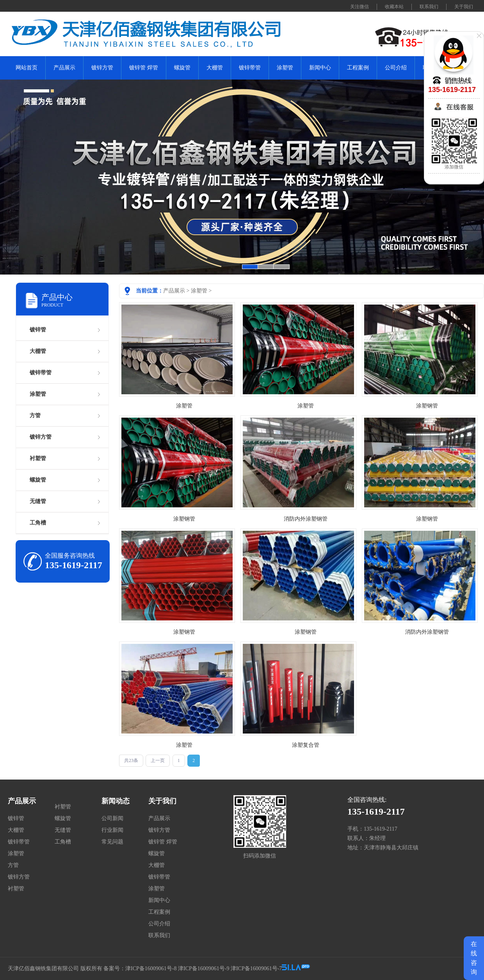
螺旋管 (182, 68)
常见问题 (112, 842)
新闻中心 (320, 68)
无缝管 (38, 501)
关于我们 (464, 7)
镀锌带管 (250, 68)
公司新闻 (112, 818)
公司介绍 (396, 68)
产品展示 (64, 68)
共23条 (131, 760)
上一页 (158, 760)
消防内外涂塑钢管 (306, 519)
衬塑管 (38, 458)
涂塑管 (285, 68)
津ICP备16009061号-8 (151, 968)
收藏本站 (394, 7)
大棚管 (215, 68)
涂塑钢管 (427, 406)
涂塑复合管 (306, 745)
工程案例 (358, 68)
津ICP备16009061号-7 (256, 968)
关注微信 (359, 7)
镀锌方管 (102, 68)
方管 (35, 416)
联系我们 (429, 7)
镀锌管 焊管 (144, 68)
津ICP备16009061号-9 (204, 968)
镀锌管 (38, 330)
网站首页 (27, 68)
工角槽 (38, 523)
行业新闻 (112, 830)
